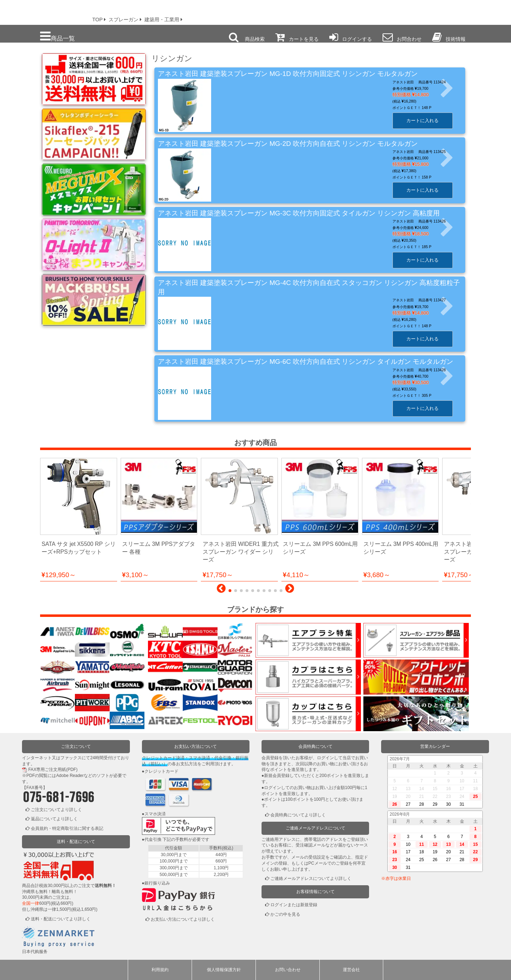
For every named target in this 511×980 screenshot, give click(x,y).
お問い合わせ (288, 970)
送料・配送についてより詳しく (61, 919)
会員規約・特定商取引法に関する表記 (67, 828)
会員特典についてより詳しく (298, 815)
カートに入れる (425, 121)
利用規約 (160, 970)
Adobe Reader (70, 776)
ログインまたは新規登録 (294, 905)
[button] (221, 590)
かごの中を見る (285, 914)
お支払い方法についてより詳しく (183, 919)
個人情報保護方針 (224, 970)
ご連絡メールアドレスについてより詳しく (311, 878)
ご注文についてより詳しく (56, 810)
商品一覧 (57, 36)
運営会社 (351, 970)
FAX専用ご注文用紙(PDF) (53, 770)
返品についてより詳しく (54, 819)
